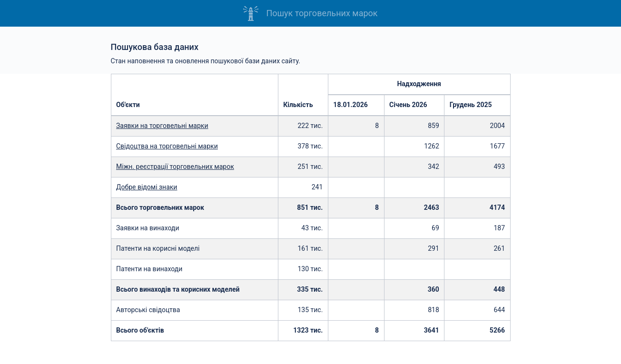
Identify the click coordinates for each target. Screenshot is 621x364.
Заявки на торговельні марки (162, 126)
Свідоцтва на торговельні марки (167, 146)
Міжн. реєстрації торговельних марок (175, 167)
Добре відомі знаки (147, 187)
